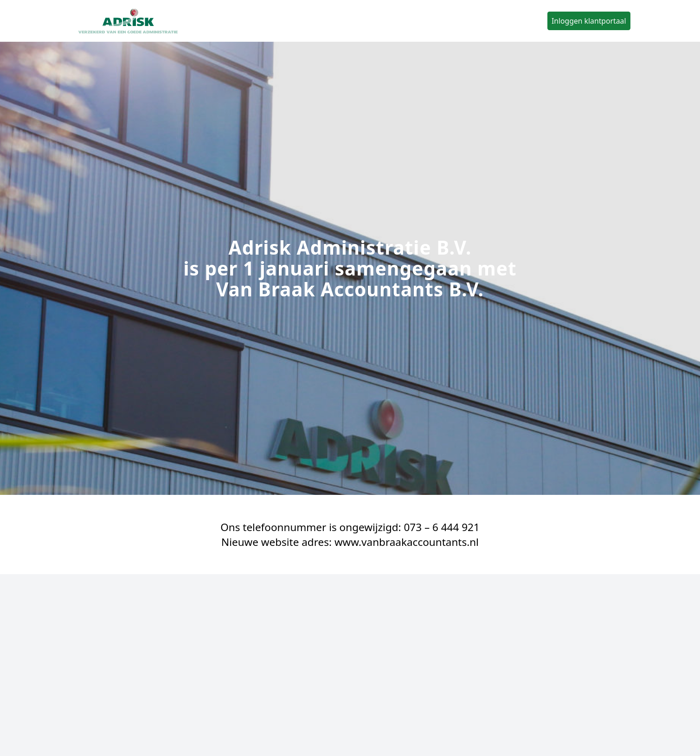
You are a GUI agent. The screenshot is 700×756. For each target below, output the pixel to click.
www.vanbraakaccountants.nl (407, 542)
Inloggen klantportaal (589, 21)
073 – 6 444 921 (441, 527)
